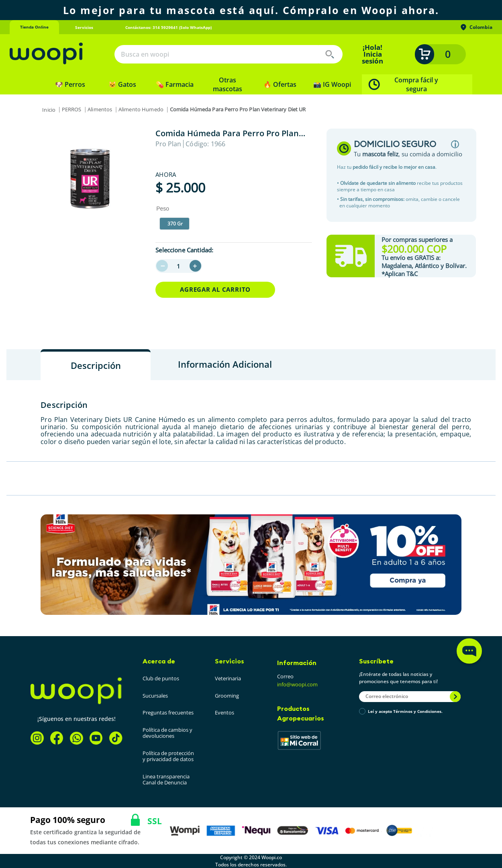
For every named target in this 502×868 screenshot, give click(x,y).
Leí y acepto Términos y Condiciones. (405, 712)
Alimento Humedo (141, 109)
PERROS (72, 109)
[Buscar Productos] (330, 54)
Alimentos (100, 109)
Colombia (476, 27)
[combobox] (229, 54)
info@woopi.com (297, 684)
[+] (195, 266)
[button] (174, 224)
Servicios (230, 661)
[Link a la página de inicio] (49, 110)
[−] (162, 266)
